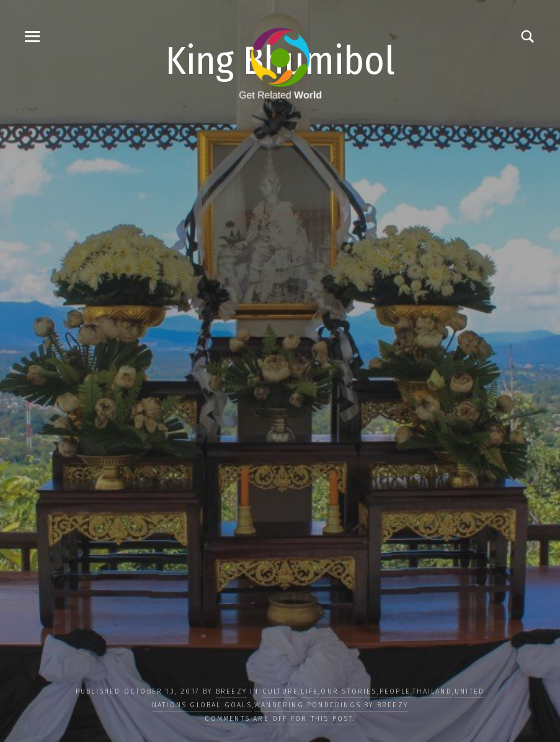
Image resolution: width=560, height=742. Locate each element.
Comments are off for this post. (280, 719)
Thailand (432, 691)
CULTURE (280, 691)
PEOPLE (395, 691)
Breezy (231, 691)
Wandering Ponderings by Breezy (331, 705)
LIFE (309, 691)
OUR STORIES (349, 691)
